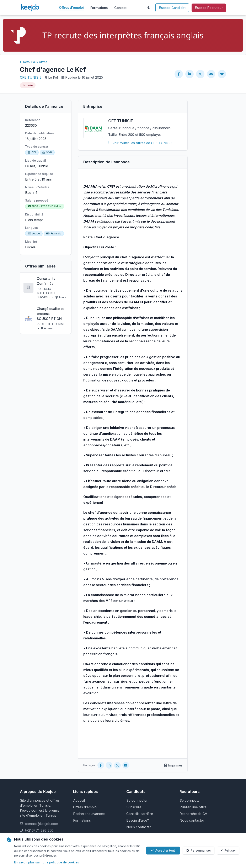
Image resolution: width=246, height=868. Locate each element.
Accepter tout (163, 850)
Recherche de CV (193, 814)
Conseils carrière (140, 814)
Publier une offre (193, 807)
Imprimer (173, 765)
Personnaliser (199, 850)
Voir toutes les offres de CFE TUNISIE (140, 143)
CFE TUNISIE (31, 77)
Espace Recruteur (209, 8)
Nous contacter (139, 827)
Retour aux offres (34, 62)
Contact (120, 8)
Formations (99, 8)
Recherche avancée (89, 814)
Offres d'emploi (71, 7)
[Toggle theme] (149, 8)
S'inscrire (134, 807)
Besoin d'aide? (138, 820)
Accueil (79, 800)
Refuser (228, 850)
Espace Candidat (172, 8)
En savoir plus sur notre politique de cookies (47, 862)
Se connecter (137, 800)
